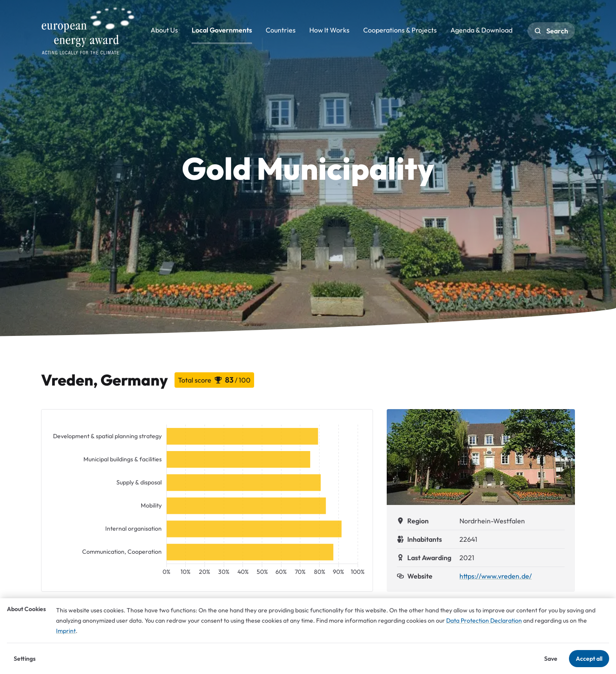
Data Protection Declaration (484, 621)
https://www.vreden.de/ (496, 576)
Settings (25, 659)
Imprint (66, 631)
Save (551, 659)
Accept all (589, 659)
